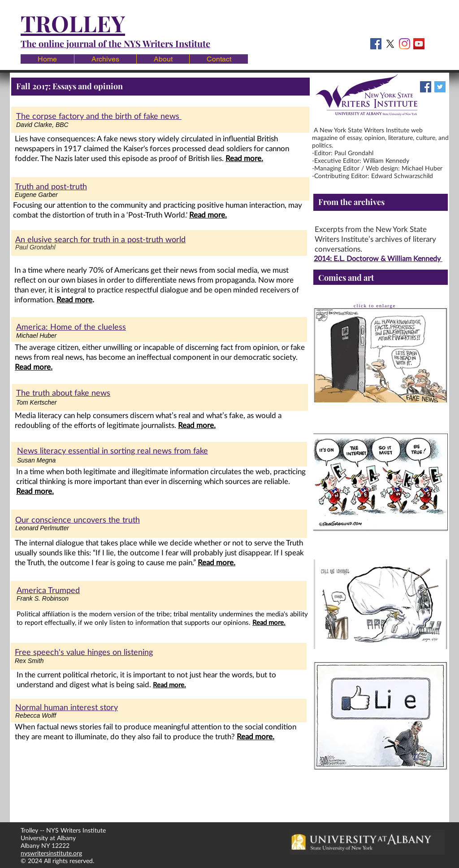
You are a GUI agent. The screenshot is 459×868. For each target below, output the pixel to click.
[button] (105, 59)
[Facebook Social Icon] (376, 44)
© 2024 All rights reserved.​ (61, 861)
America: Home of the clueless (71, 327)
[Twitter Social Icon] (440, 87)
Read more (74, 299)
